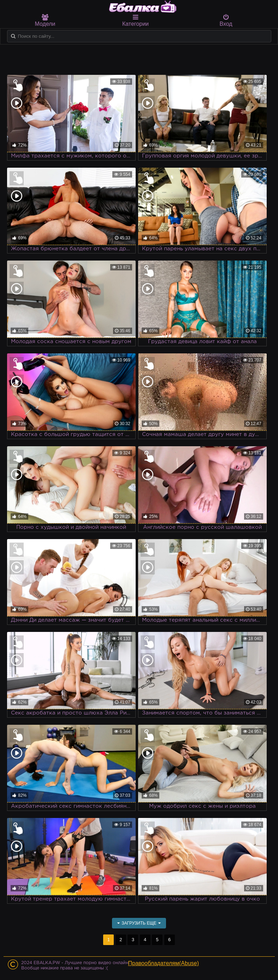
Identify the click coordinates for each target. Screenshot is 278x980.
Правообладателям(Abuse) (164, 963)
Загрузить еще (139, 923)
